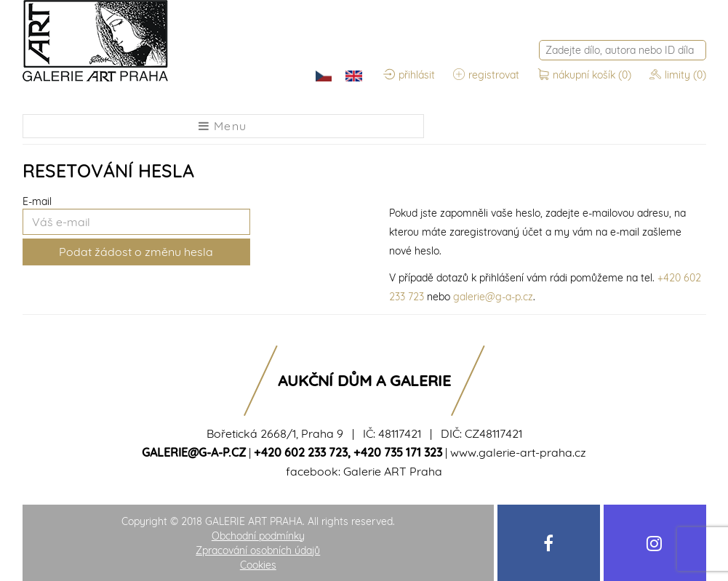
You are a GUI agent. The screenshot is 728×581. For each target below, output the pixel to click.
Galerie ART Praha (393, 471)
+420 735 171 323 (398, 452)
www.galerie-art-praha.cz (518, 452)
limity (678, 75)
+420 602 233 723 (301, 452)
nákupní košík (586, 75)
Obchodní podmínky (258, 536)
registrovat (486, 75)
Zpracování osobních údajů (258, 550)
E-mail (37, 201)
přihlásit (409, 75)
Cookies (258, 565)
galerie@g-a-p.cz (493, 297)
